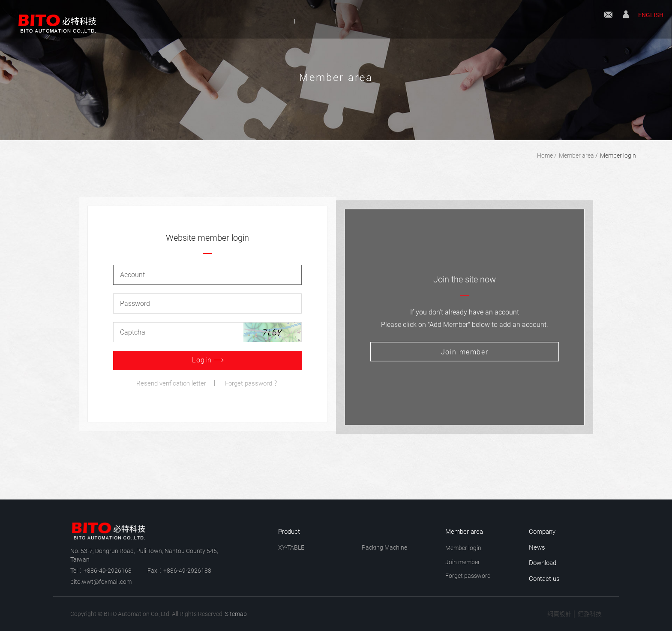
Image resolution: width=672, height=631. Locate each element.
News (367, 21)
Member (626, 20)
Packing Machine (384, 547)
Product (307, 21)
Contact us (608, 20)
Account (132, 275)
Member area (576, 156)
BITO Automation (54, 19)
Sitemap (236, 614)
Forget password (468, 576)
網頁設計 (559, 614)
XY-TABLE (291, 547)
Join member (463, 562)
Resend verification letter (171, 383)
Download (430, 21)
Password (135, 304)
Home (545, 156)
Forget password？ (252, 383)
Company (242, 21)
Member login (618, 156)
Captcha (133, 332)
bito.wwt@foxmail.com (101, 582)
